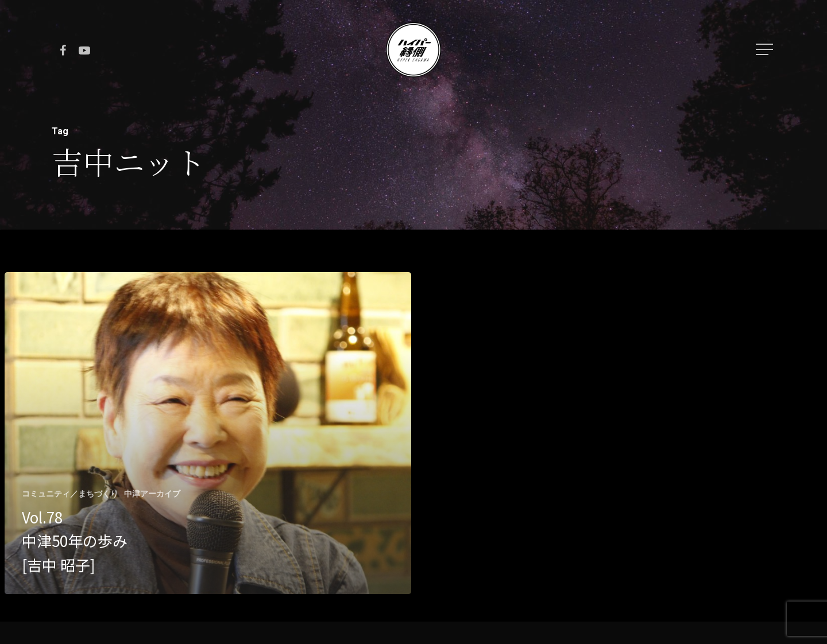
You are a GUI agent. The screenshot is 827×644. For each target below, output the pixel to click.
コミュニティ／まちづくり (70, 494)
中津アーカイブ (152, 494)
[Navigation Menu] (766, 49)
